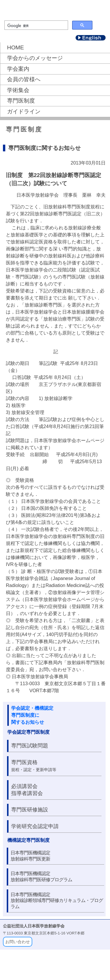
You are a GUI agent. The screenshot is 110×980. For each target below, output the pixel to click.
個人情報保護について (82, 968)
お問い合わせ (18, 942)
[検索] (36, 26)
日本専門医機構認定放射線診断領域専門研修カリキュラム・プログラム (57, 901)
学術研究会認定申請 (35, 826)
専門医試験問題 (30, 746)
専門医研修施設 (30, 810)
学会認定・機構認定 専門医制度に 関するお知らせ (32, 715)
